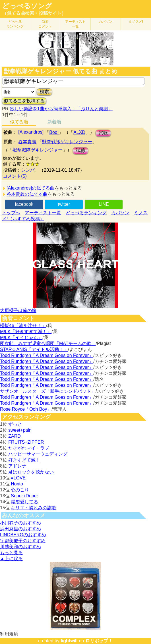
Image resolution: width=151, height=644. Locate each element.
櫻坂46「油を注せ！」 (23, 326)
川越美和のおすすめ (20, 547)
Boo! (54, 132)
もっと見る (11, 553)
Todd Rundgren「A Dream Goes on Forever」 (47, 355)
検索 (44, 92)
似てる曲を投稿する (24, 101)
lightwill (69, 641)
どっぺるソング (27, 6)
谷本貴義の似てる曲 (27, 194)
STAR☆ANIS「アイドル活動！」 (34, 349)
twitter (64, 204)
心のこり (20, 490)
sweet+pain (20, 430)
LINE (104, 204)
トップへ (11, 213)
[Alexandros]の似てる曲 (31, 188)
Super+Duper (24, 496)
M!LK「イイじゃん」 (21, 337)
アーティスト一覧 (43, 213)
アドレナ (17, 466)
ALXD (79, 132)
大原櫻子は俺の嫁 (18, 310)
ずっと (15, 424)
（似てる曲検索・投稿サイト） (34, 13)
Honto (17, 484)
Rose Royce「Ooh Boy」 (26, 409)
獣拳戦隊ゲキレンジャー (67, 142)
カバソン (106, 22)
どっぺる (15, 24)
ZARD (15, 436)
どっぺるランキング (86, 213)
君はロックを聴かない (31, 472)
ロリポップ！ (99, 641)
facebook (24, 204)
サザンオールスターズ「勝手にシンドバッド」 (48, 391)
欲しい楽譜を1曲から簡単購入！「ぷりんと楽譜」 (61, 109)
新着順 (54, 122)
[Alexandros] (31, 132)
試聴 (103, 133)
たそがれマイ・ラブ (29, 448)
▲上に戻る (11, 559)
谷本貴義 (27, 142)
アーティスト (75, 24)
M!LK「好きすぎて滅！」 (26, 332)
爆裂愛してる (24, 502)
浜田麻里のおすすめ (20, 529)
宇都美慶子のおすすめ (23, 541)
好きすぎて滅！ (24, 460)
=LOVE (18, 478)
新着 (45, 24)
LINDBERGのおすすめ (23, 535)
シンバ (28, 170)
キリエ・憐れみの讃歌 (34, 508)
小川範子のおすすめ (20, 523)
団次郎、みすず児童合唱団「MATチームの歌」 (48, 343)
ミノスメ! (136, 22)
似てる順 (19, 122)
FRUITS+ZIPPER (26, 442)
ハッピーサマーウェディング (38, 454)
